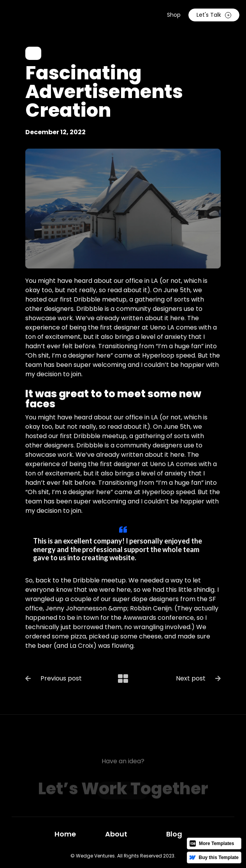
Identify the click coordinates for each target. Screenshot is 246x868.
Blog (174, 834)
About (116, 834)
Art (33, 53)
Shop (174, 15)
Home (65, 834)
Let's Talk (214, 15)
